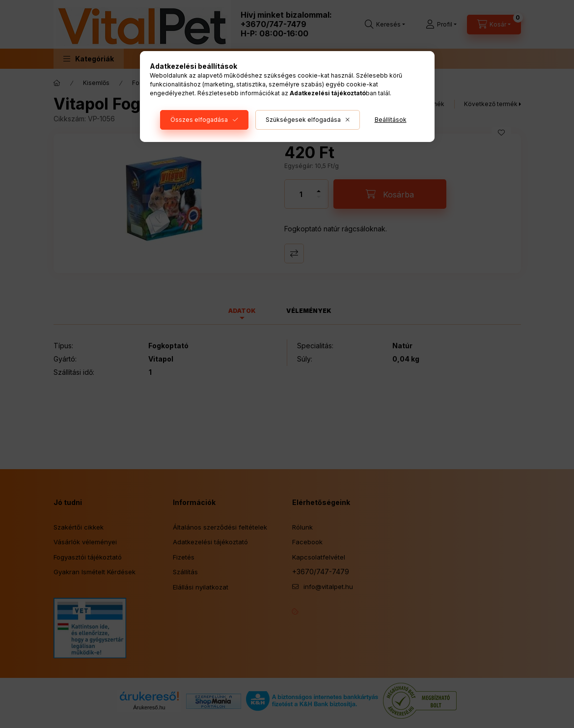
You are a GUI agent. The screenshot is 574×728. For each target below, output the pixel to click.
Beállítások (391, 120)
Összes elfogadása (199, 120)
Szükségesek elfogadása (303, 120)
